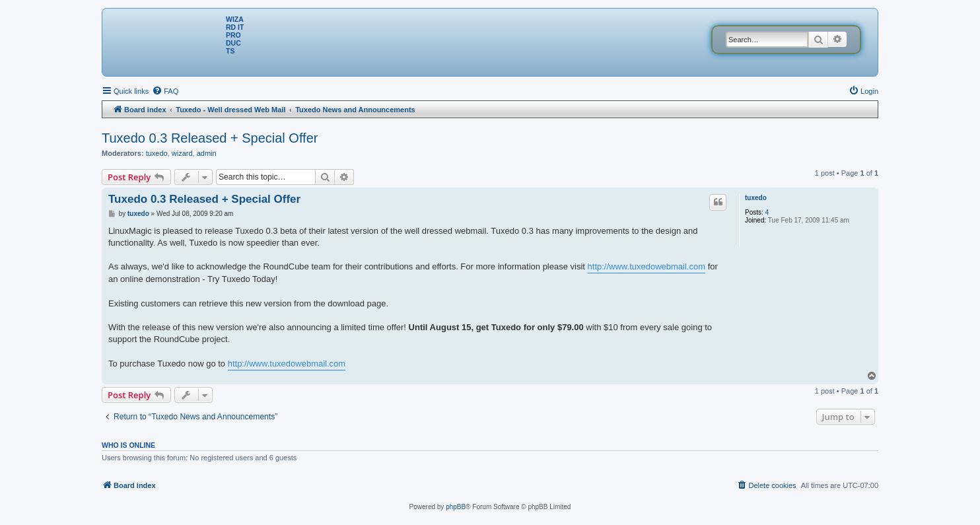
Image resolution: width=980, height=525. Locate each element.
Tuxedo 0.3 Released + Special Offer (210, 138)
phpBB (456, 507)
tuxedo (157, 153)
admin (207, 153)
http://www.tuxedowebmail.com (647, 266)
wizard (182, 153)
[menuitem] (165, 91)
